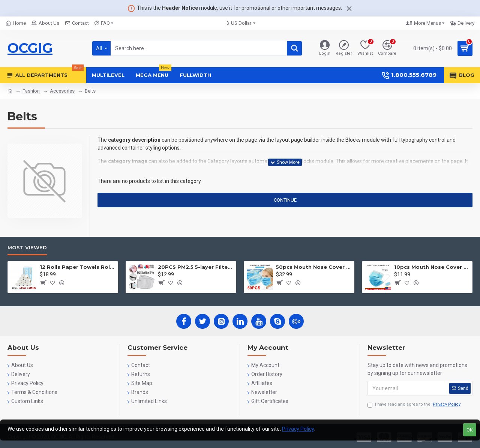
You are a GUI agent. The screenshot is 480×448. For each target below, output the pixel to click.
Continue (285, 200)
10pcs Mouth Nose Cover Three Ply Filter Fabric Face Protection (432, 267)
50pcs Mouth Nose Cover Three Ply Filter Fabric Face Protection (314, 267)
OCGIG (30, 48)
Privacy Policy (298, 429)
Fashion (31, 91)
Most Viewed (27, 247)
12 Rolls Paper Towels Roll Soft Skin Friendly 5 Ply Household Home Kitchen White (77, 267)
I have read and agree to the (415, 405)
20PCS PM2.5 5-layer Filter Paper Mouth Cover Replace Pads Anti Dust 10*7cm (196, 267)
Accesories (62, 91)
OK (470, 430)
